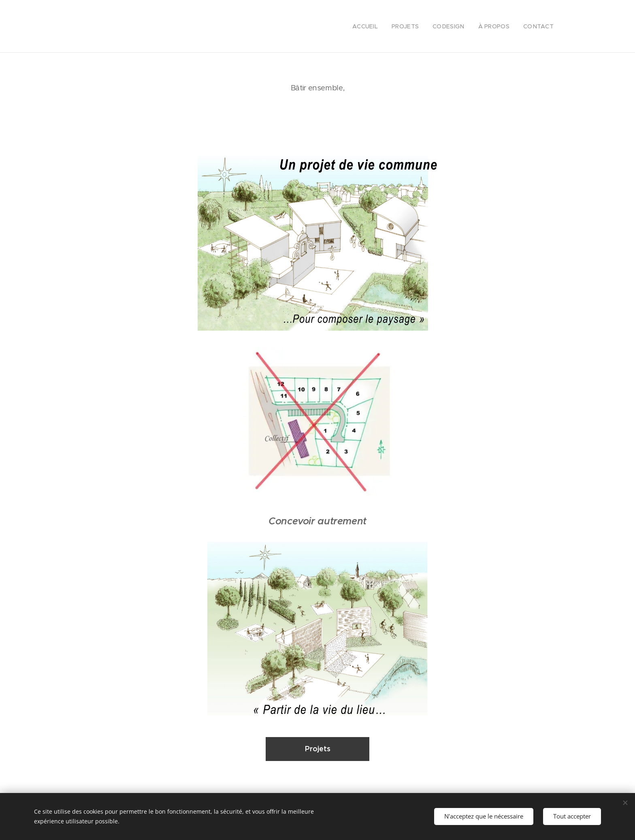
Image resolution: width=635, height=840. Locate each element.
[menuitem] (376, 26)
